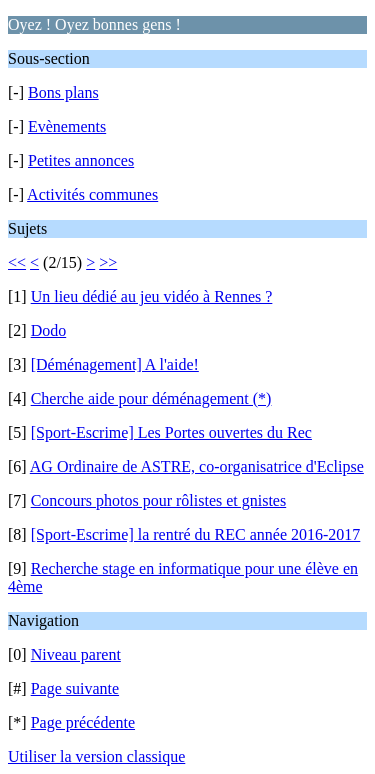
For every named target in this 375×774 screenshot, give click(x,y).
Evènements (67, 126)
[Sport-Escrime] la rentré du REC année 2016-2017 (196, 534)
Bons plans (63, 92)
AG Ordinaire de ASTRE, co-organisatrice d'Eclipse (197, 466)
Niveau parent (76, 654)
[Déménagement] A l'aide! (115, 364)
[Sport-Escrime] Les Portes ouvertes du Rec (171, 432)
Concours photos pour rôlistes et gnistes (159, 500)
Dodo (49, 330)
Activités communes (92, 194)
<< (17, 262)
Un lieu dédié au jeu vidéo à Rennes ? (152, 296)
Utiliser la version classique (96, 756)
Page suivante (75, 688)
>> (108, 262)
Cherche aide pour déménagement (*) (151, 398)
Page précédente (83, 722)
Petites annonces (81, 160)
